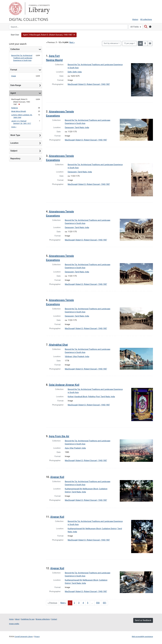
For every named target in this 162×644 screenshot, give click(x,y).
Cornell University (16, 9)
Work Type (15, 135)
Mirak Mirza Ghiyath (19, 111)
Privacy (37, 637)
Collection (15, 49)
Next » (72, 42)
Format (14, 70)
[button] (49, 35)
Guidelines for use (28, 619)
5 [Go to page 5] (88, 603)
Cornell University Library (24, 637)
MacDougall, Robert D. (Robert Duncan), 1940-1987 (89, 84)
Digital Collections (29, 19)
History (135, 20)
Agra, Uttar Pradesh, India (75, 448)
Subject (14, 151)
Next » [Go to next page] (63, 603)
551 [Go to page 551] (105, 603)
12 (129, 43)
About (17, 619)
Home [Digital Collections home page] (11, 619)
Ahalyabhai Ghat (58, 345)
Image (14, 76)
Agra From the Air (59, 436)
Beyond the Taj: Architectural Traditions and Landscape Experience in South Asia (22, 58)
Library (39, 9)
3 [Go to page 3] (79, 603)
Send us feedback (143, 620)
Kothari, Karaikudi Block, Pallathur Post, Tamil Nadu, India (91, 397)
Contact (54, 619)
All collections (146, 20)
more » (14, 127)
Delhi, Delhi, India (75, 72)
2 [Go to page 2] (74, 603)
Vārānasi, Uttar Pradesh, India (77, 357)
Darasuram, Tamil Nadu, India (77, 128)
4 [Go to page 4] (83, 603)
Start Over (15, 35)
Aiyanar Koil (57, 477)
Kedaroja (15, 108)
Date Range (16, 85)
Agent (13, 93)
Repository (15, 159)
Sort (111, 43)
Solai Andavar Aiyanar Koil (64, 385)
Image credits (14, 624)
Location (14, 143)
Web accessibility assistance (142, 637)
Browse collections (43, 619)
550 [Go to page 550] (98, 603)
